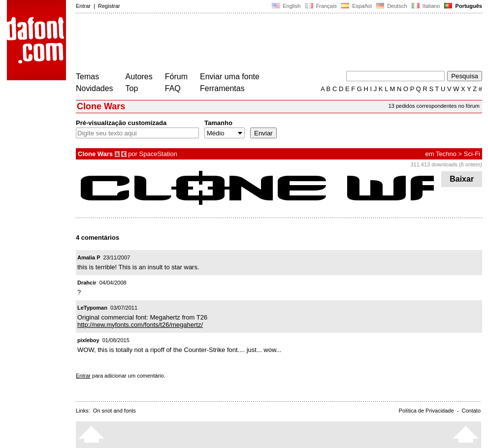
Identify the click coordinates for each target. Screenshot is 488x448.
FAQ (173, 88)
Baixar (462, 179)
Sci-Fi (472, 154)
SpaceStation (158, 154)
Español (357, 6)
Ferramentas (222, 88)
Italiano (426, 6)
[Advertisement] (255, 43)
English (286, 6)
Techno (446, 154)
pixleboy (88, 340)
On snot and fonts (114, 411)
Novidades (95, 88)
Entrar (83, 6)
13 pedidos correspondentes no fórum (434, 106)
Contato (471, 411)
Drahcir (87, 283)
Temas (87, 77)
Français (321, 6)
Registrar (109, 6)
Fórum (176, 77)
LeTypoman (92, 308)
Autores (139, 77)
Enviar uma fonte (230, 77)
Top (132, 88)
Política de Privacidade (426, 411)
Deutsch (392, 6)
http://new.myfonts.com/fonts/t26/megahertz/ (140, 325)
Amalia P (89, 257)
